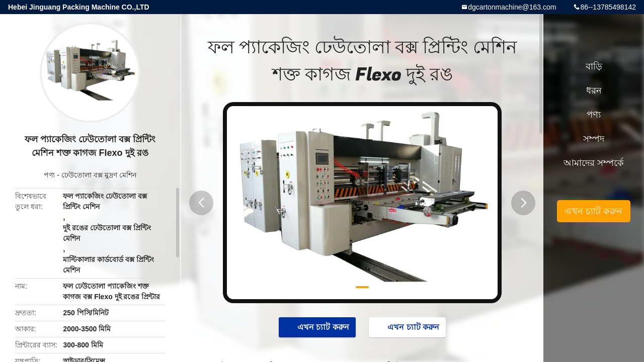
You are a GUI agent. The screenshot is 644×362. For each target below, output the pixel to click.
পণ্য (49, 175)
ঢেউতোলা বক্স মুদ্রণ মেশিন (99, 175)
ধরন (594, 90)
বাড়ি (594, 66)
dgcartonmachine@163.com (512, 7)
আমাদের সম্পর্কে (594, 163)
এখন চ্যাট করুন (318, 327)
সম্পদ (594, 139)
